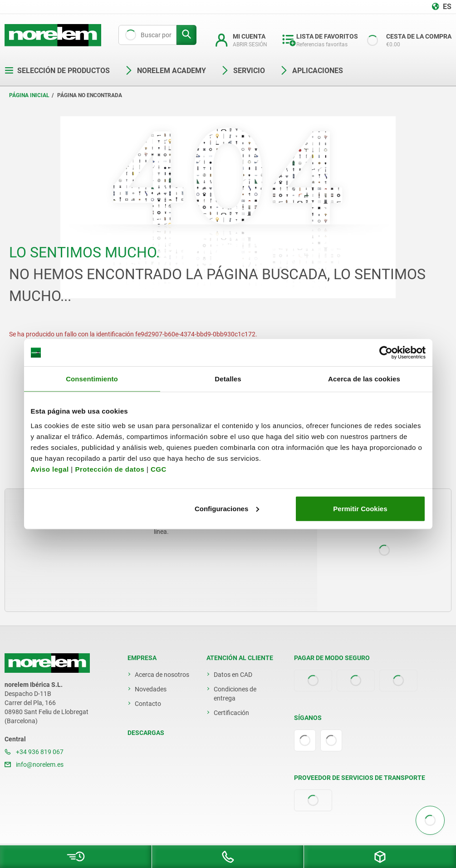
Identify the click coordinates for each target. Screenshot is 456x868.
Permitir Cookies (360, 508)
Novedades (151, 689)
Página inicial (29, 95)
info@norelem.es (34, 764)
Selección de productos (57, 71)
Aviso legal (50, 469)
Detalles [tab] (228, 379)
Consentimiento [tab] (92, 379)
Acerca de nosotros (162, 675)
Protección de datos (110, 469)
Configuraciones (227, 508)
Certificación (231, 713)
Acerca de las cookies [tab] (364, 379)
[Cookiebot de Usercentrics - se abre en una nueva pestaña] (386, 353)
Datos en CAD (233, 675)
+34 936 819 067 (34, 752)
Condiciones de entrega (235, 694)
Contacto (148, 704)
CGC (159, 469)
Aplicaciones (311, 71)
